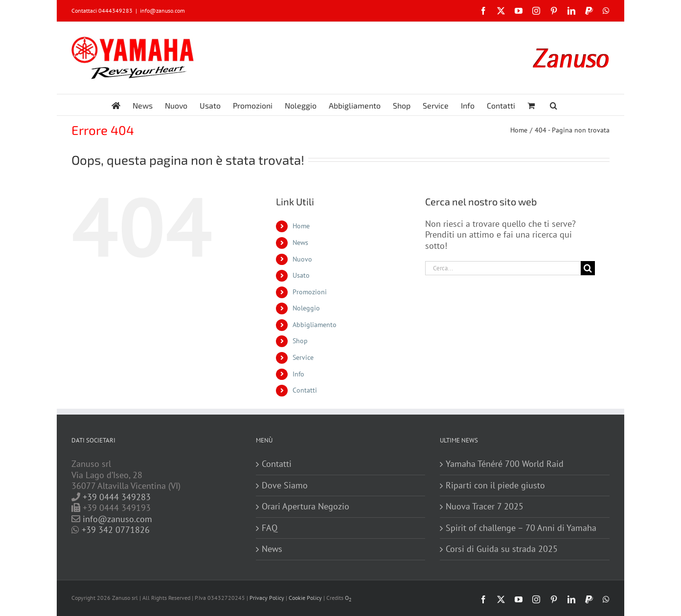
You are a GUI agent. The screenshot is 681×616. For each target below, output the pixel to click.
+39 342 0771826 (116, 530)
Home (301, 226)
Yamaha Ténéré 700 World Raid (505, 464)
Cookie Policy (305, 598)
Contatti (305, 390)
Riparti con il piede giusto (495, 485)
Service (303, 357)
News (300, 242)
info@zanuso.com (162, 11)
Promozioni (310, 292)
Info (298, 374)
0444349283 (115, 11)
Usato (301, 275)
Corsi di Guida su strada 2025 (502, 549)
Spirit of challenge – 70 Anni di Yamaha (521, 528)
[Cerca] (588, 268)
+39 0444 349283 (117, 497)
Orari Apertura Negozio (306, 506)
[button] (554, 105)
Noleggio (306, 308)
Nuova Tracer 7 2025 (485, 506)
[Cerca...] (503, 268)
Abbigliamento (315, 325)
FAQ (270, 528)
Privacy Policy (267, 598)
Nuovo (302, 259)
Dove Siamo (285, 485)
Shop (300, 341)
